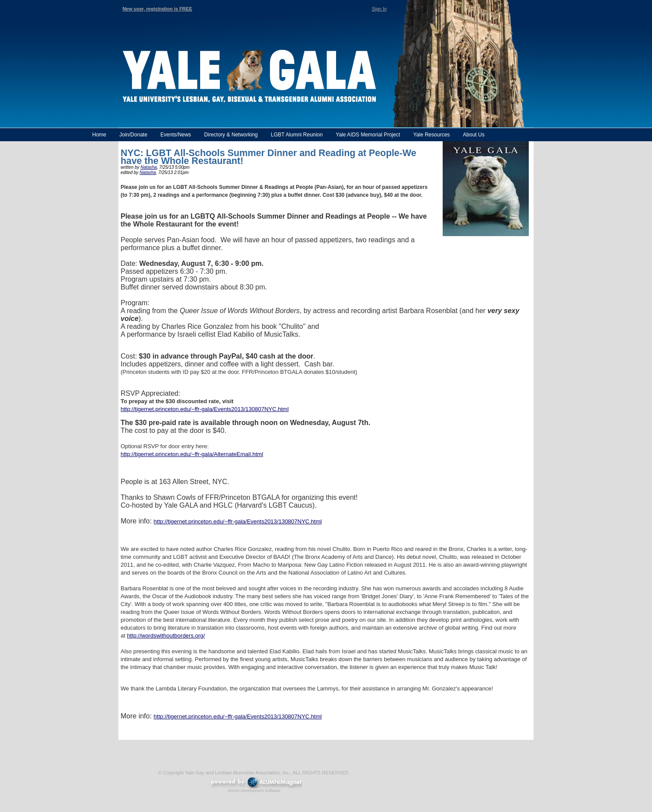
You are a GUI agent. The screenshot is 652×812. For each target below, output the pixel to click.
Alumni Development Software (254, 791)
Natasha (149, 167)
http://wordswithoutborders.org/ (166, 636)
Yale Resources (431, 135)
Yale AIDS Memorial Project (368, 135)
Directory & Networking (231, 135)
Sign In (379, 9)
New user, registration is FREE (157, 9)
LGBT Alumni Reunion (297, 135)
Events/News (176, 135)
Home (99, 135)
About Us (473, 135)
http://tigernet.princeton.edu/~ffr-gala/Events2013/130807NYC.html (205, 409)
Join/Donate (133, 135)
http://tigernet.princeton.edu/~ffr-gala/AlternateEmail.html (192, 454)
